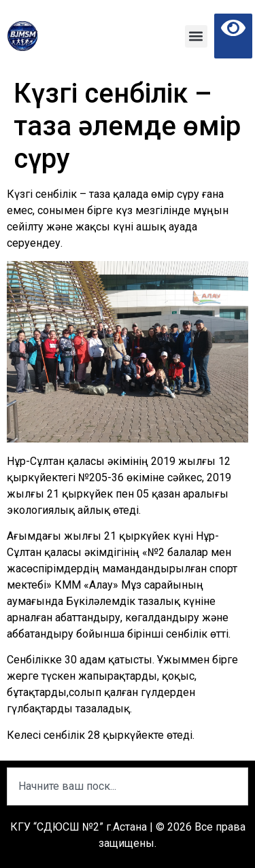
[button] (196, 36)
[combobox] (128, 786)
